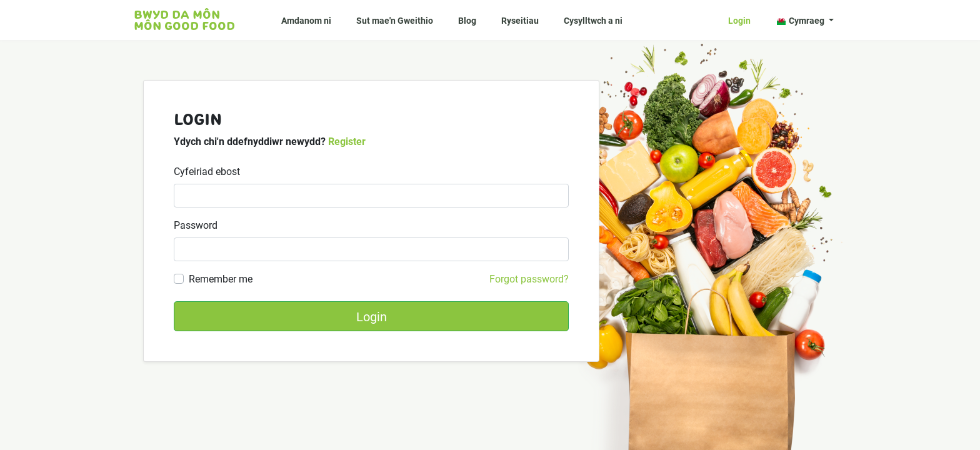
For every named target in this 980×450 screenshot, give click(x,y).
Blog (467, 20)
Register (347, 141)
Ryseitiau (520, 20)
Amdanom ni (306, 20)
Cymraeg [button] (801, 20)
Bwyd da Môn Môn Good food (184, 20)
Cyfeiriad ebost (207, 171)
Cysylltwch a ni (593, 20)
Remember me (221, 278)
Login (739, 20)
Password (196, 225)
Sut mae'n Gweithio (395, 20)
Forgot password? (529, 278)
